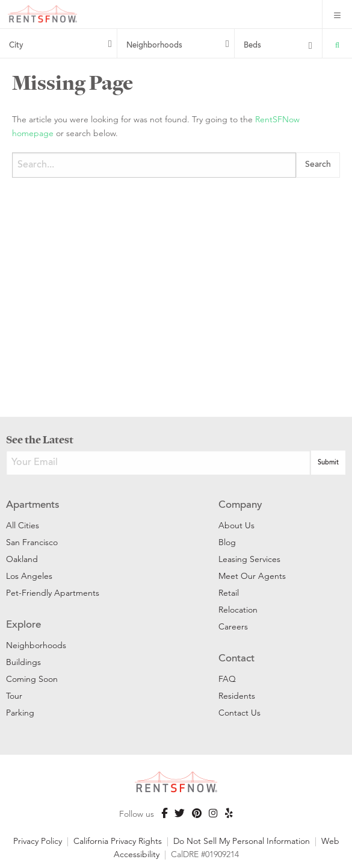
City (16, 46)
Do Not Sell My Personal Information (242, 841)
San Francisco (32, 542)
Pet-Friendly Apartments (53, 593)
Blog (227, 542)
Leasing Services (249, 559)
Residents (237, 696)
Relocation (238, 610)
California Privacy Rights (118, 841)
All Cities (23, 525)
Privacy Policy (38, 841)
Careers (233, 626)
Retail (229, 593)
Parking (20, 713)
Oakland (22, 559)
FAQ (227, 679)
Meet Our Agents (252, 576)
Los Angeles (29, 576)
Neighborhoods (154, 46)
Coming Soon (32, 679)
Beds (252, 46)
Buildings (23, 662)
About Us (236, 525)
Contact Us (239, 713)
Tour (14, 696)
